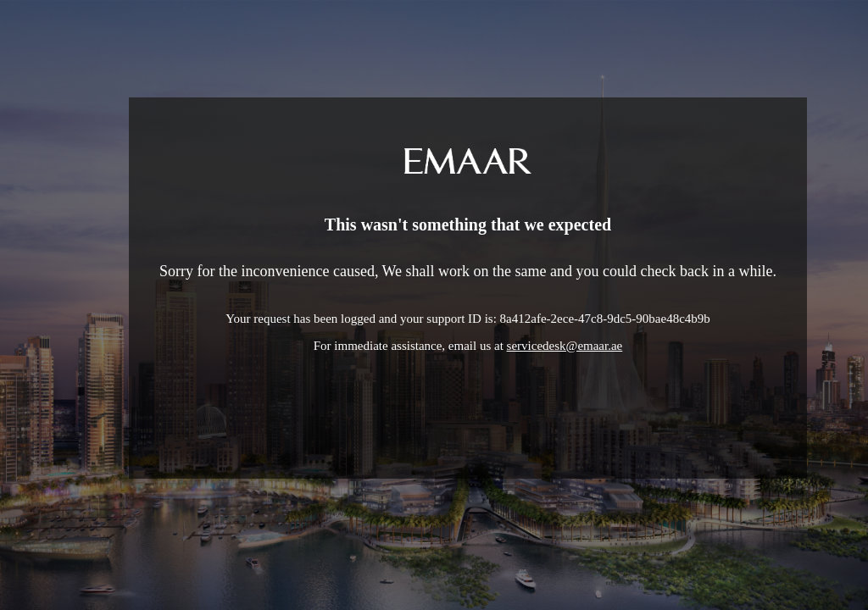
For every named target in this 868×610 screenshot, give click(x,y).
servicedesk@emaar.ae (565, 346)
